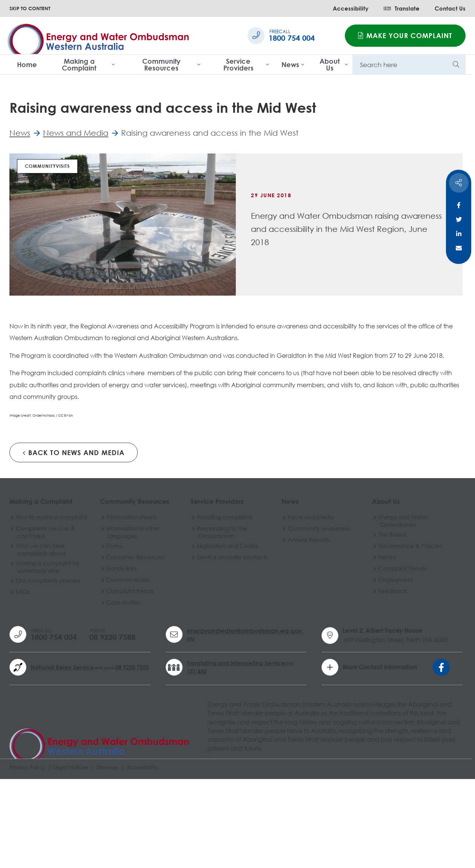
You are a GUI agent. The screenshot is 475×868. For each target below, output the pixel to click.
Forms (110, 632)
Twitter (459, 219)
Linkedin (459, 234)
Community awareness (303, 614)
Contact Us (450, 8)
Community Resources (161, 64)
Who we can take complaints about (42, 641)
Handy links (117, 654)
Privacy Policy (27, 855)
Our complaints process (49, 672)
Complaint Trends (381, 654)
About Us (330, 64)
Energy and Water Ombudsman (382, 607)
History (366, 643)
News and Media (295, 603)
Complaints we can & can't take (46, 624)
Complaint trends (125, 677)
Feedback (371, 677)
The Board (371, 620)
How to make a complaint (38, 607)
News (290, 64)
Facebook (459, 205)
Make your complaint (405, 35)
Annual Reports (293, 626)
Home (27, 64)
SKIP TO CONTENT (30, 8)
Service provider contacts (209, 647)
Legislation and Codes (218, 632)
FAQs (24, 684)
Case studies (119, 688)
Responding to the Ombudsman (212, 618)
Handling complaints (215, 603)
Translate (402, 8)
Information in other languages (129, 618)
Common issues (123, 666)
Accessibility (351, 8)
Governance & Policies (389, 632)
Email (459, 248)
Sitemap (107, 855)
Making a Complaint (79, 64)
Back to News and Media (74, 532)
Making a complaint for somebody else (49, 659)
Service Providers (238, 64)
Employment (374, 666)
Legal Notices (71, 855)
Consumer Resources (131, 643)
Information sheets (127, 603)
